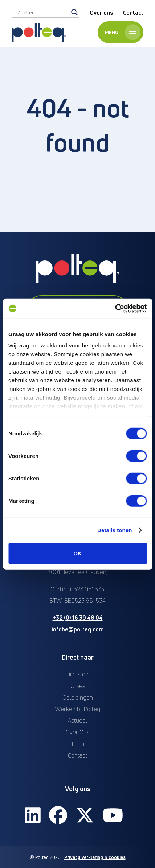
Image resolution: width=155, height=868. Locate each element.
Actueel (77, 721)
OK (77, 553)
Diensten (77, 674)
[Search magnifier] (74, 12)
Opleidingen (78, 697)
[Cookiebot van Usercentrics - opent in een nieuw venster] (115, 309)
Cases (78, 686)
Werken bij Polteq (78, 709)
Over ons (101, 13)
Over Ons (77, 732)
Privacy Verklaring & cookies (95, 857)
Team (77, 744)
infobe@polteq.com (78, 629)
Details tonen (115, 530)
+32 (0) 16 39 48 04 (78, 618)
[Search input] (42, 12)
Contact (133, 13)
